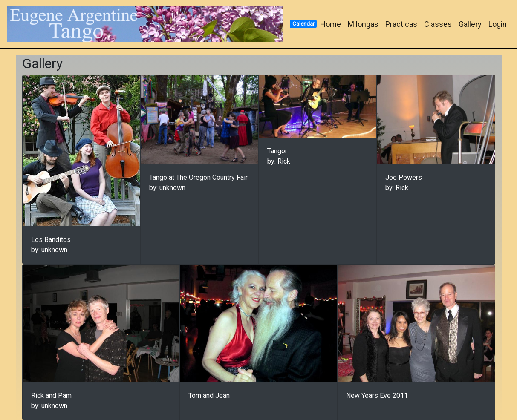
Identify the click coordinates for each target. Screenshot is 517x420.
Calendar (303, 23)
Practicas (401, 24)
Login (498, 24)
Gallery (470, 24)
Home (331, 24)
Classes (438, 24)
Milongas (363, 24)
